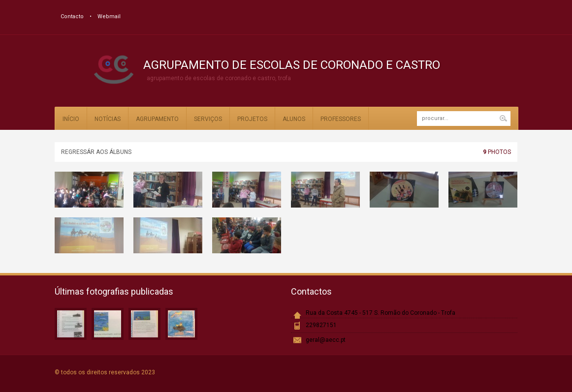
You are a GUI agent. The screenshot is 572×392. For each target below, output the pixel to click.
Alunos (294, 119)
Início (71, 119)
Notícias (108, 119)
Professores (341, 119)
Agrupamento (157, 119)
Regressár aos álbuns (96, 152)
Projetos (252, 119)
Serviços (208, 119)
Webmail (109, 16)
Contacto (72, 16)
